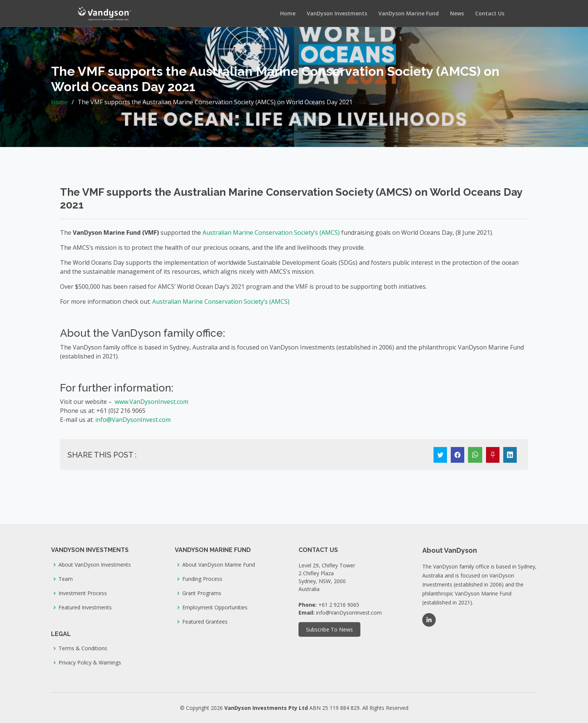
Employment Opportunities (215, 607)
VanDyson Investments (337, 13)
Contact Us (490, 13)
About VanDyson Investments (95, 565)
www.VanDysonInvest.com (151, 402)
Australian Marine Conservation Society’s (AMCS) (271, 232)
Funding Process (202, 579)
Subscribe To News (329, 629)
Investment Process (83, 593)
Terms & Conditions (83, 648)
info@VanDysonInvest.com (133, 420)
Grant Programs (202, 593)
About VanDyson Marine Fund (219, 565)
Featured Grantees (205, 622)
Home (288, 13)
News (457, 13)
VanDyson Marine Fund (409, 13)
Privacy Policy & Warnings (90, 663)
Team (66, 579)
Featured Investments (85, 607)
